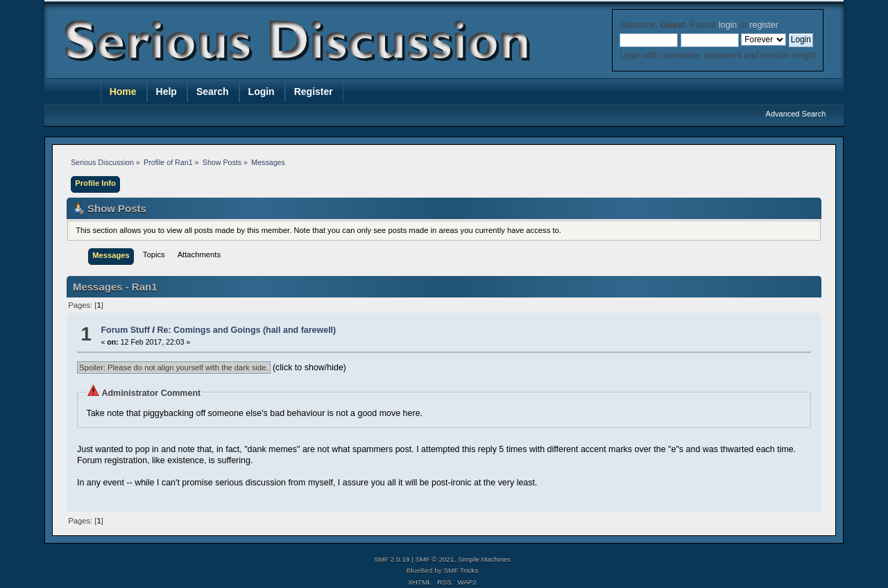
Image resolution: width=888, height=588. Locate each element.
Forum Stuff (125, 330)
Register (314, 92)
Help (166, 92)
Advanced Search (796, 114)
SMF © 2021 (435, 559)
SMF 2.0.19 (392, 559)
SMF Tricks (461, 570)
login (728, 25)
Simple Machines (484, 559)
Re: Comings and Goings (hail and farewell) (247, 330)
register (763, 25)
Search (213, 92)
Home (123, 92)
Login (262, 92)
